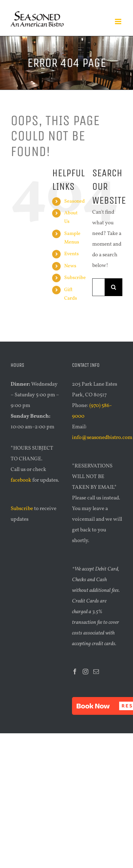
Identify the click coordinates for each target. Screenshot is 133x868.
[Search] (113, 287)
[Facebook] (75, 671)
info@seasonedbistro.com (102, 438)
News (70, 266)
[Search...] (98, 287)
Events (71, 254)
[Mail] (96, 671)
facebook (21, 480)
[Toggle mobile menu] (119, 22)
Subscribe (75, 278)
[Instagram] (85, 671)
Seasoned (74, 201)
